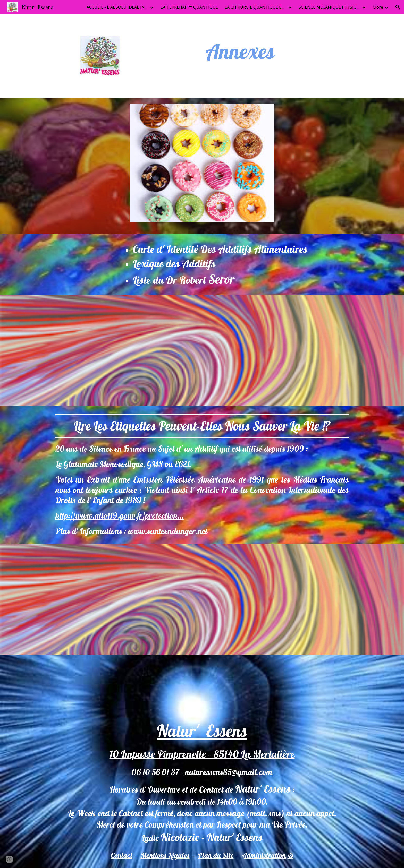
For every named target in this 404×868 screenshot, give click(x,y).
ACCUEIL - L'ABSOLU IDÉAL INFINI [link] (117, 7)
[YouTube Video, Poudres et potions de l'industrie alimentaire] (126, 350)
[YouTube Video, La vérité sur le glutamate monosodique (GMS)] (278, 350)
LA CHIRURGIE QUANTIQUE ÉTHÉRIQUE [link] (256, 7)
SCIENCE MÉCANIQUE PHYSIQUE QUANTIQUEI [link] (330, 7)
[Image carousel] (202, 166)
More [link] (378, 7)
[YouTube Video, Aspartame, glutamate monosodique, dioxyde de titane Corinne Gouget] (278, 600)
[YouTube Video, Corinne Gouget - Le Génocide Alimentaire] (126, 600)
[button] (398, 7)
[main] (240, 51)
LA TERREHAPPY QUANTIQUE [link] (189, 7)
